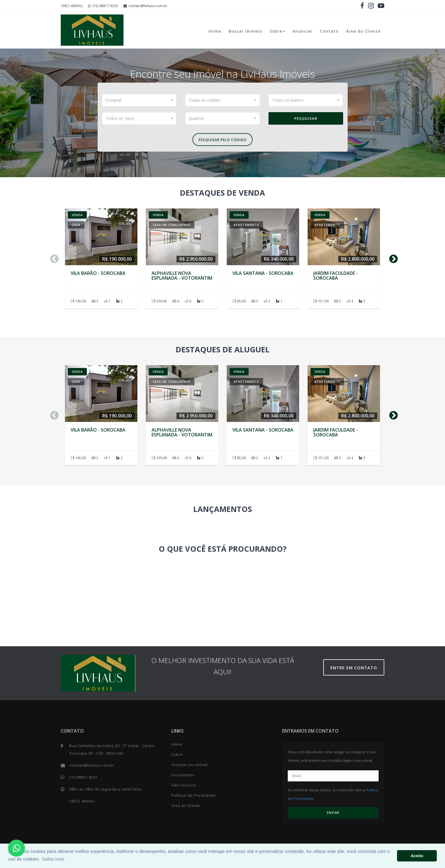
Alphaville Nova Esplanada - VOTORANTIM (182, 277)
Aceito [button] (417, 856)
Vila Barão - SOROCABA (98, 275)
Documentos (183, 777)
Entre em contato (356, 669)
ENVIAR (333, 814)
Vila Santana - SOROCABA (263, 275)
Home (215, 31)
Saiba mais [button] (53, 859)
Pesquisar (306, 118)
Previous (52, 259)
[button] (139, 100)
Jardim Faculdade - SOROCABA (336, 277)
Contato (329, 31)
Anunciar (303, 31)
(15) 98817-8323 (103, 6)
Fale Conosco (184, 787)
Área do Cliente (363, 31)
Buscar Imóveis (245, 31)
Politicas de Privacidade (194, 797)
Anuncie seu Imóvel (189, 766)
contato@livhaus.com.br (145, 6)
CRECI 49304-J (72, 6)
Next (391, 259)
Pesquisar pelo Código (222, 141)
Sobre (277, 31)
